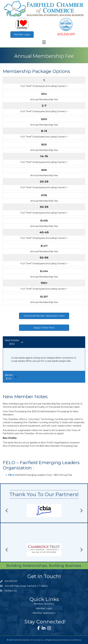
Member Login (44, 608)
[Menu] (44, 42)
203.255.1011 (66, 34)
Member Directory (44, 604)
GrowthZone (75, 640)
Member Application (44, 613)
